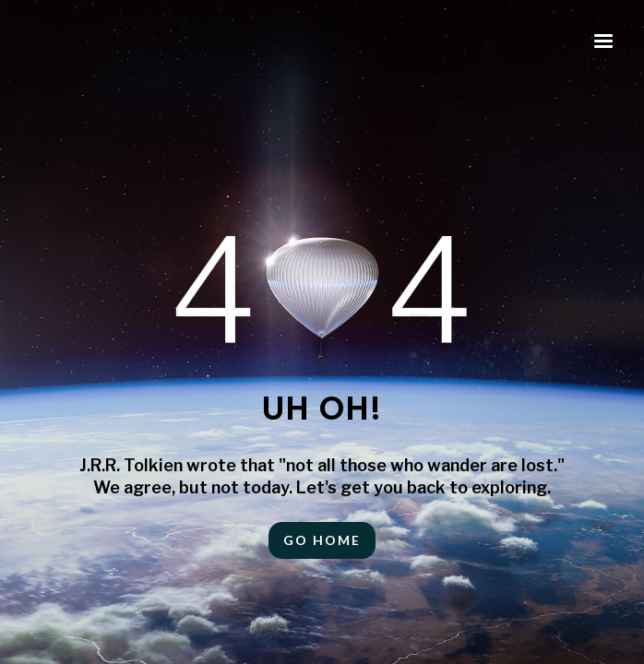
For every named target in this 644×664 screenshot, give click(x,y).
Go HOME (322, 540)
